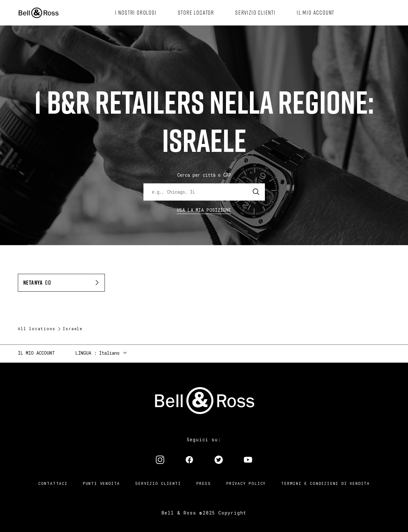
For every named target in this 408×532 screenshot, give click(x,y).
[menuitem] (136, 13)
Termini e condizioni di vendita (325, 483)
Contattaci (53, 483)
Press (204, 483)
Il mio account (36, 353)
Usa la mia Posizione (204, 210)
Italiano (109, 353)
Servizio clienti (158, 483)
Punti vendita (101, 483)
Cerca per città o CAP (204, 175)
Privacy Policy (246, 483)
